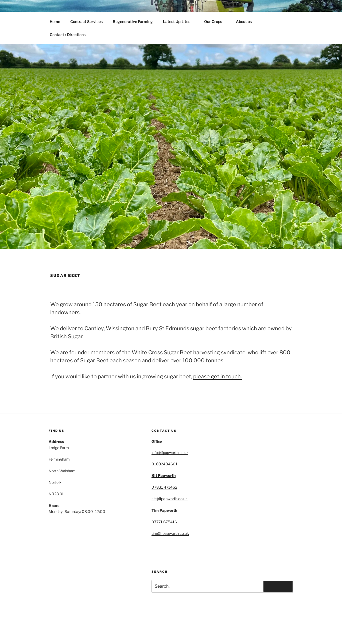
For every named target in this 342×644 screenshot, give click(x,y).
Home (55, 21)
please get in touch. (217, 376)
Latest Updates (179, 21)
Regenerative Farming (133, 21)
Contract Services (86, 21)
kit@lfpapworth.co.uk (170, 499)
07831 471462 (164, 487)
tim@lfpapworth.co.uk (170, 533)
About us (244, 21)
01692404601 (164, 464)
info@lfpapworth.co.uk (170, 453)
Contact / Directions (68, 35)
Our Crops (216, 21)
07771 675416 (164, 522)
